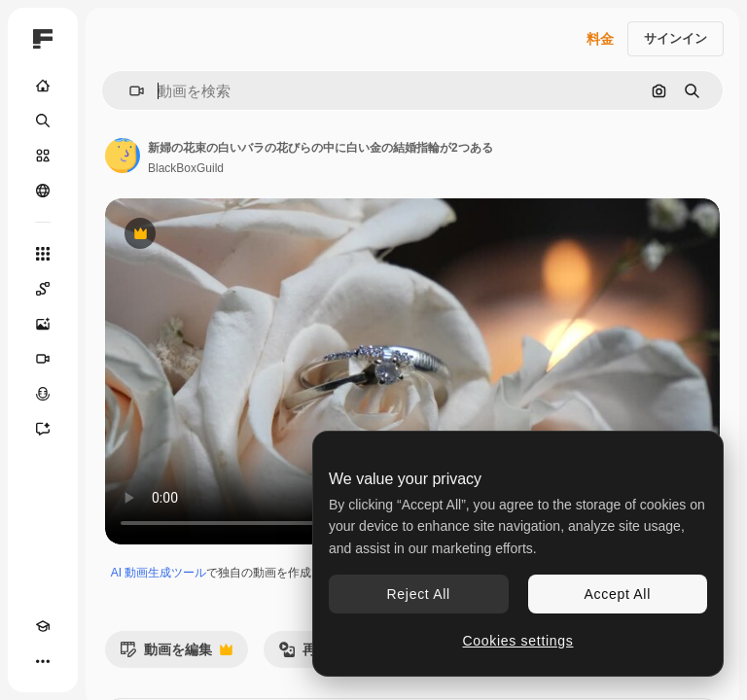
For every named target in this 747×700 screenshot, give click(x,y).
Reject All (419, 594)
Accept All (618, 594)
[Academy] (43, 626)
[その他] (43, 661)
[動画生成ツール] (43, 359)
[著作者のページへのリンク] (123, 156)
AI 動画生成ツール (159, 573)
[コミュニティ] (43, 191)
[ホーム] (43, 86)
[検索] (43, 121)
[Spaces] (43, 289)
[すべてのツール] (43, 254)
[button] (129, 91)
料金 (600, 39)
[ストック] (43, 156)
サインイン (676, 38)
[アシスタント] (43, 429)
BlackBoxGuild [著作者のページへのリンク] (186, 168)
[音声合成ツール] (43, 394)
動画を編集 (176, 655)
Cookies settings (518, 641)
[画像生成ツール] (43, 324)
